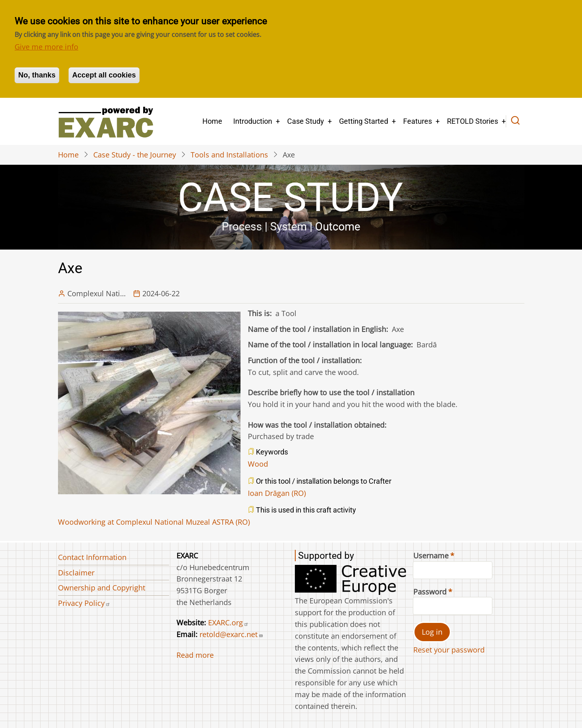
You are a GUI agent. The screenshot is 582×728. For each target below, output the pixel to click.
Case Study (306, 121)
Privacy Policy (84, 603)
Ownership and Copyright (102, 588)
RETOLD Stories (472, 121)
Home (212, 121)
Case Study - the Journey (135, 155)
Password (430, 592)
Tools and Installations (229, 155)
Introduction (253, 121)
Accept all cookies (104, 75)
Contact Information (92, 557)
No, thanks (37, 75)
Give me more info (46, 47)
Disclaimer (76, 573)
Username (431, 556)
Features (418, 121)
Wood (258, 464)
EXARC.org (228, 622)
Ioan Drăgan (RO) (277, 493)
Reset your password (449, 650)
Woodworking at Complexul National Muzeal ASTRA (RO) (154, 522)
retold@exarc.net (231, 634)
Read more (195, 655)
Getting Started (364, 121)
